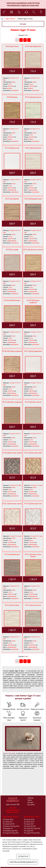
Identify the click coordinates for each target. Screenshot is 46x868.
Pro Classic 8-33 (29, 824)
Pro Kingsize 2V (8, 828)
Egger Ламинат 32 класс (11, 817)
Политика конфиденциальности (13, 809)
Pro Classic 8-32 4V (9, 824)
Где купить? (31, 805)
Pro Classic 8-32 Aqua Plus (11, 826)
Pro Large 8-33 (29, 831)
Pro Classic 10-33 (29, 819)
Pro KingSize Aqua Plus (10, 831)
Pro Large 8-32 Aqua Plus (11, 833)
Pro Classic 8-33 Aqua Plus (32, 828)
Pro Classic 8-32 (8, 822)
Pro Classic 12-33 (29, 822)
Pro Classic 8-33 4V (30, 826)
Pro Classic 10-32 (8, 819)
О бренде (31, 798)
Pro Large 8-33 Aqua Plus (32, 833)
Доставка (30, 802)
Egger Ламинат (10, 19)
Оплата (30, 800)
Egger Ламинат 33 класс (32, 817)
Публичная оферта (13, 812)
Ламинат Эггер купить (9, 753)
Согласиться (23, 856)
